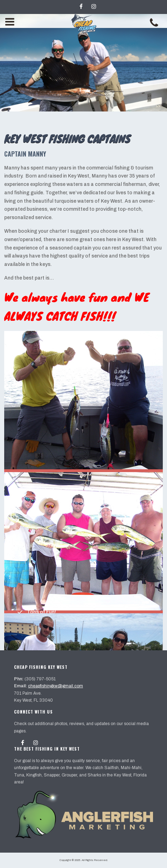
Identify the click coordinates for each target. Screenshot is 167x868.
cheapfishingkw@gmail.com (55, 686)
